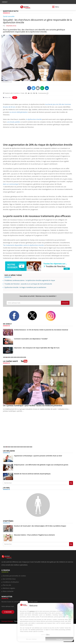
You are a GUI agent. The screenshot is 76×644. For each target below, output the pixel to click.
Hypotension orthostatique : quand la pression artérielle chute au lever (38, 456)
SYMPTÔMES (8, 521)
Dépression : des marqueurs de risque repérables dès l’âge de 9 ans (37, 348)
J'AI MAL (6, 488)
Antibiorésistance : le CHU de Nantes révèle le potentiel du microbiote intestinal (41, 330)
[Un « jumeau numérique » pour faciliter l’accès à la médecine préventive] (38, 385)
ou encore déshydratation (19, 112)
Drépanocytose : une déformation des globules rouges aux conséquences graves (41, 465)
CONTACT (5, 2)
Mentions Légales (9, 588)
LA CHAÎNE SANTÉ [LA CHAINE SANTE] (10, 361)
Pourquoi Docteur (8, 621)
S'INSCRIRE (8, 612)
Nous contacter (8, 591)
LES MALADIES (9, 451)
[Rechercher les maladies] (71, 483)
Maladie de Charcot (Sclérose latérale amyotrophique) (32, 474)
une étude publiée (13, 122)
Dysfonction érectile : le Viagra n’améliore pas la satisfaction (25, 287)
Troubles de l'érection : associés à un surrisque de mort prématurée (28, 284)
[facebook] (17, 316)
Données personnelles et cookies (14, 576)
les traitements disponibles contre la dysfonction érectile (24, 245)
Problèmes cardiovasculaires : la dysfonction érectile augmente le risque (30, 280)
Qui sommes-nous (9, 579)
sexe (15, 98)
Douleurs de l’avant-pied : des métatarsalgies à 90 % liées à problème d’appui (40, 526)
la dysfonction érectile (34, 119)
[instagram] (53, 316)
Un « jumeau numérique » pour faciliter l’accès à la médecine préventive (33, 405)
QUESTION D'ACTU (11, 11)
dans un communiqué (11, 184)
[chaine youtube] (24, 362)
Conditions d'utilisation (11, 582)
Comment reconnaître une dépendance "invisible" (31, 339)
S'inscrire (65, 303)
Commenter (43, 93)
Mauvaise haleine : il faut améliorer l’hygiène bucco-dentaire (34, 535)
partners (32, 611)
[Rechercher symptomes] (71, 544)
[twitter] (35, 316)
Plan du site (7, 585)
